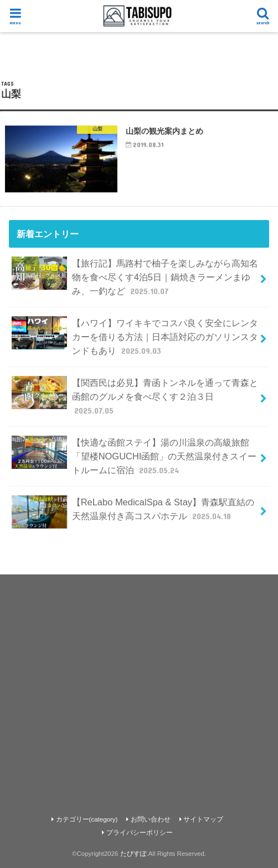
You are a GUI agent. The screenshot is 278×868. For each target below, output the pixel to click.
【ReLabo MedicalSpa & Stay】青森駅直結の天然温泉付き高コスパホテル (133, 512)
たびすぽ (133, 854)
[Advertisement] (139, 683)
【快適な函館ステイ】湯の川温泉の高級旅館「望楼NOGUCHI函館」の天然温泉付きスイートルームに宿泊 (134, 456)
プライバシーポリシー (140, 833)
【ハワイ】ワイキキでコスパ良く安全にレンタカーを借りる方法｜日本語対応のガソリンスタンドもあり (135, 336)
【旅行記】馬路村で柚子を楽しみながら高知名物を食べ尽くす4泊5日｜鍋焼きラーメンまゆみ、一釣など (135, 277)
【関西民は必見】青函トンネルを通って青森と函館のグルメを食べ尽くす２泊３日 (135, 396)
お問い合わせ (151, 819)
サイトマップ (203, 819)
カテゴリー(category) (87, 819)
